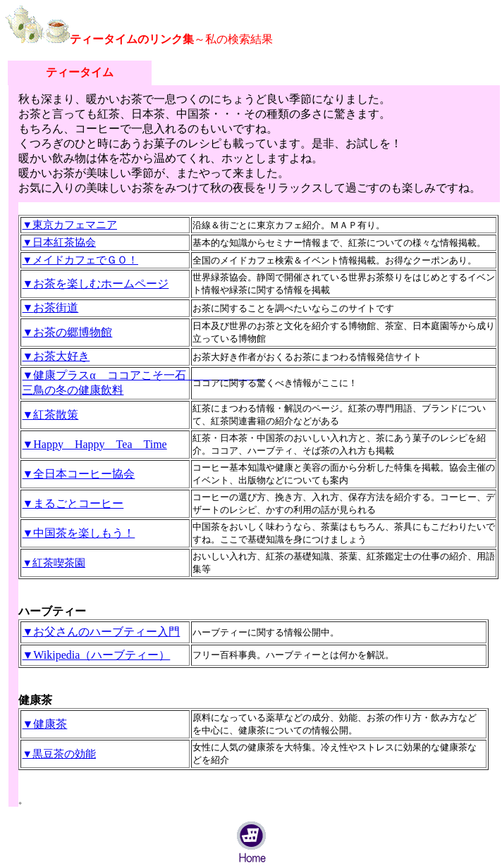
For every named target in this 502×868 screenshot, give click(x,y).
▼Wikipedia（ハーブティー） (96, 655)
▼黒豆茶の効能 (59, 754)
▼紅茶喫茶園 (54, 563)
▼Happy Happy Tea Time (94, 444)
